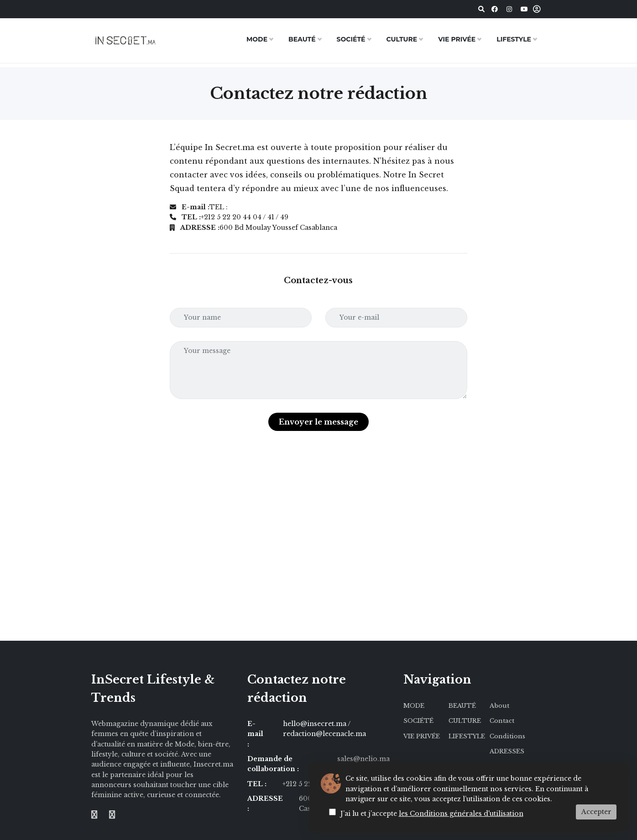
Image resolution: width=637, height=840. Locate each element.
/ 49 (368, 784)
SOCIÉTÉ (351, 39)
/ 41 (355, 784)
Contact (502, 721)
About (499, 706)
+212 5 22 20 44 (308, 784)
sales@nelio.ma (363, 759)
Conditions (507, 736)
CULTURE (402, 39)
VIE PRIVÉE (457, 39)
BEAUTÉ (302, 39)
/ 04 (341, 784)
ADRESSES (507, 751)
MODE (257, 39)
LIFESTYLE (514, 39)
